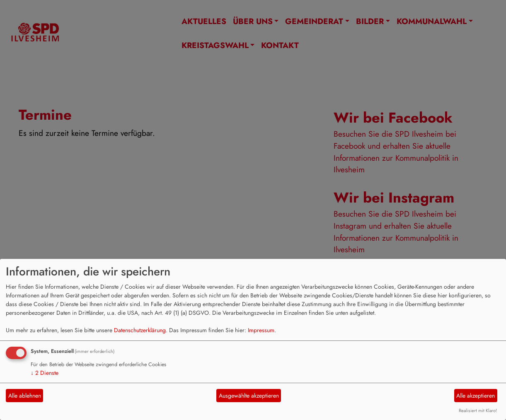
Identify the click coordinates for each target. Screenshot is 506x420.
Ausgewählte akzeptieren (249, 396)
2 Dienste (45, 373)
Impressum (261, 330)
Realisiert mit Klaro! (478, 410)
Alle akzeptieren (476, 396)
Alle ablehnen (25, 396)
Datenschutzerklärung (140, 330)
